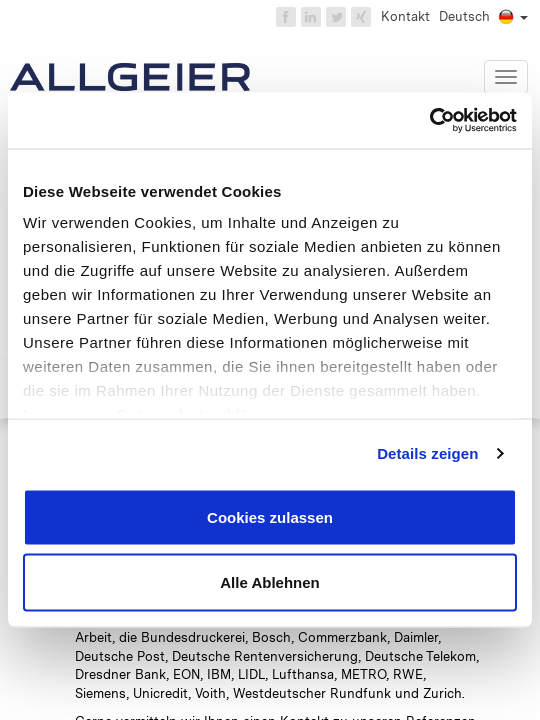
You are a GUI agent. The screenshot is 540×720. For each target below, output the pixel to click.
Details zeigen (427, 453)
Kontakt (405, 16)
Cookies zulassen (270, 516)
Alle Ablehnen (269, 582)
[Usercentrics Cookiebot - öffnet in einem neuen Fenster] (429, 121)
